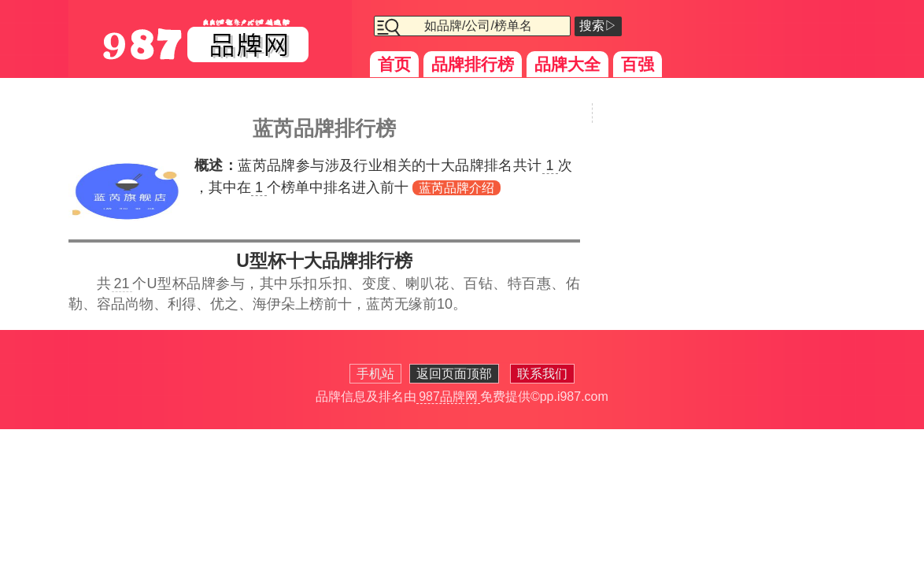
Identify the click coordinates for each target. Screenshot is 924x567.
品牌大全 (567, 64)
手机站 (375, 374)
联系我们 (542, 374)
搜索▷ (598, 26)
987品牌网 (448, 397)
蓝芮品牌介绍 (456, 188)
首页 (394, 64)
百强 (638, 64)
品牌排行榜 (473, 64)
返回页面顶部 (454, 374)
